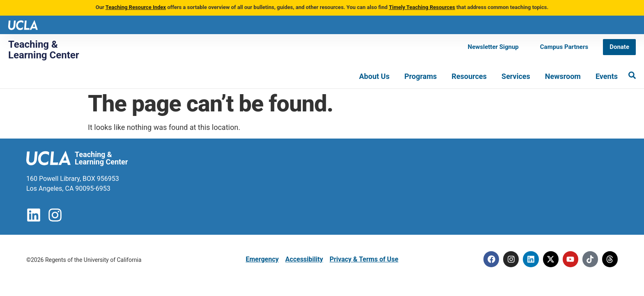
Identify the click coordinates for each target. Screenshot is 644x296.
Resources (469, 76)
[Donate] (619, 47)
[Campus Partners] (564, 47)
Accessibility (304, 259)
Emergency (262, 259)
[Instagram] (507, 259)
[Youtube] (568, 259)
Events (607, 76)
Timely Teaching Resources (422, 7)
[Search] (632, 75)
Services (516, 76)
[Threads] (609, 259)
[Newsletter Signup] (493, 47)
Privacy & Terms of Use (364, 259)
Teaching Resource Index (136, 7)
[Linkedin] (527, 259)
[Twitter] (548, 259)
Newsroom (563, 76)
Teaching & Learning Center (44, 50)
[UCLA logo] (23, 24)
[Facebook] (486, 259)
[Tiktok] (589, 259)
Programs (420, 76)
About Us (374, 76)
